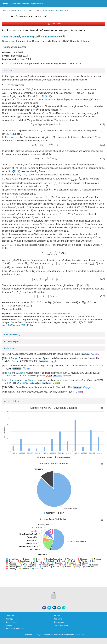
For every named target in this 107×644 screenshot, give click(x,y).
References (10, 348)
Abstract (8, 71)
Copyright (9, 619)
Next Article (41, 16)
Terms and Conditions (14, 628)
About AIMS (10, 616)
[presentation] (29, 90)
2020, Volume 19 (10, 11)
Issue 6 (24, 11)
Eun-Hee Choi (53, 37)
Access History (12, 401)
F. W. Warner (29, 380)
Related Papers (12, 341)
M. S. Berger (11, 358)
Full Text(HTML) (12, 335)
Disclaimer (58, 619)
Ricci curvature (44, 314)
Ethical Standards (61, 625)
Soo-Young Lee (30, 37)
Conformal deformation (24, 314)
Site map (28, 634)
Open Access (59, 622)
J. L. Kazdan (11, 380)
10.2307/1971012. (29, 383)
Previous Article (24, 16)
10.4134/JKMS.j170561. (37, 376)
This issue (8, 16)
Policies (57, 616)
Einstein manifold (61, 314)
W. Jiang (20, 373)
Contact (9, 625)
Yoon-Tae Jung (10, 37)
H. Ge (8, 373)
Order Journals (11, 622)
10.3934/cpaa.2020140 (56, 11)
